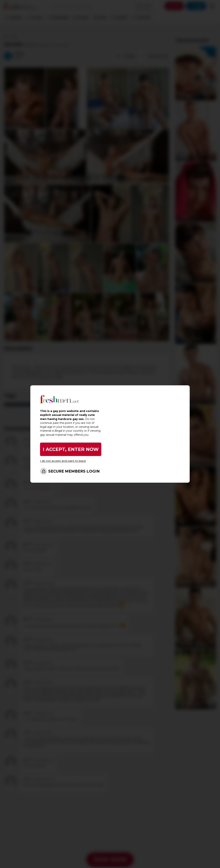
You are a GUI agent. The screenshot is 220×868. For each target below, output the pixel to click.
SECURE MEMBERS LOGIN (74, 471)
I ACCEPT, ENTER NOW (71, 449)
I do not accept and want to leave (63, 461)
